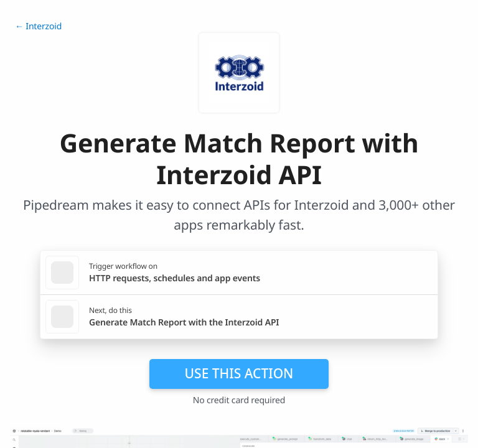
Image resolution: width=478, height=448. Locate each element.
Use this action (239, 373)
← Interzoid (38, 26)
